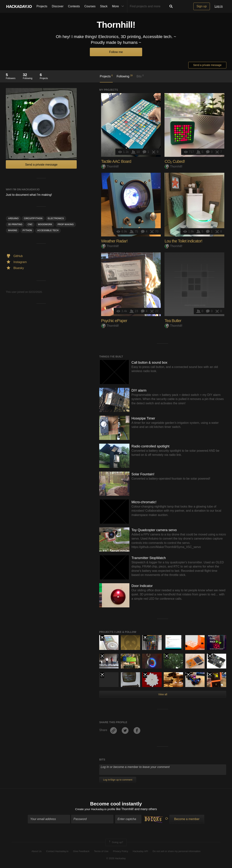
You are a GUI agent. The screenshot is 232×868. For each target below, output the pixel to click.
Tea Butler (173, 321)
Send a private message (207, 65)
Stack (104, 6)
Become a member (187, 819)
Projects (42, 6)
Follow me (116, 52)
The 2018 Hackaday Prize (102, 656)
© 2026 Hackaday (116, 859)
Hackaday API (140, 851)
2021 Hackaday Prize (210, 675)
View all (163, 694)
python (27, 230)
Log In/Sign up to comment (118, 780)
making (13, 230)
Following (125, 76)
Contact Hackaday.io (57, 851)
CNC (30, 224)
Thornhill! (110, 166)
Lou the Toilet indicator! (183, 241)
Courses (90, 6)
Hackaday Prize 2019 (188, 675)
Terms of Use (101, 851)
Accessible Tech (48, 230)
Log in (219, 6)
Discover (58, 6)
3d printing (15, 224)
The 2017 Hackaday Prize (102, 675)
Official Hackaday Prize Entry (102, 638)
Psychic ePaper (114, 321)
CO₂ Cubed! (175, 161)
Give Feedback (81, 851)
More (119, 6)
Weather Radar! (114, 241)
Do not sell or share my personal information (177, 851)
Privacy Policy (121, 851)
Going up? (116, 843)
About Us (36, 851)
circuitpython (33, 218)
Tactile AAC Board (116, 161)
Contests (74, 6)
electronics (56, 218)
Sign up (202, 6)
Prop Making (66, 224)
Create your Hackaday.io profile (95, 809)
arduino (13, 218)
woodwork (45, 224)
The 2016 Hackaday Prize (167, 656)
